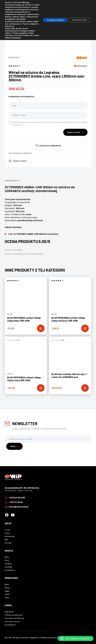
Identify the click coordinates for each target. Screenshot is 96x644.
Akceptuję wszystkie (55, 20)
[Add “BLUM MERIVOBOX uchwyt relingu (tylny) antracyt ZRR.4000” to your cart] (85, 328)
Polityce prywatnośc (13, 38)
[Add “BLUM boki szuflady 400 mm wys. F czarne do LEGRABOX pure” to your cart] (85, 388)
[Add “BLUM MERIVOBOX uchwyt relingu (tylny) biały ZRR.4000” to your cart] (41, 328)
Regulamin (34, 638)
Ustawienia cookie (79, 20)
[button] (76, 638)
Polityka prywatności (49, 638)
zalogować (20, 254)
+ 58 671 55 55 (16, 502)
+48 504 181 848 (17, 498)
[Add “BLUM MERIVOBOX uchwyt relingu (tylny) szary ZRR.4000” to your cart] (41, 388)
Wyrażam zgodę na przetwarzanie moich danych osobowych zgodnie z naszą (48, 124)
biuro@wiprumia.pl (18, 507)
